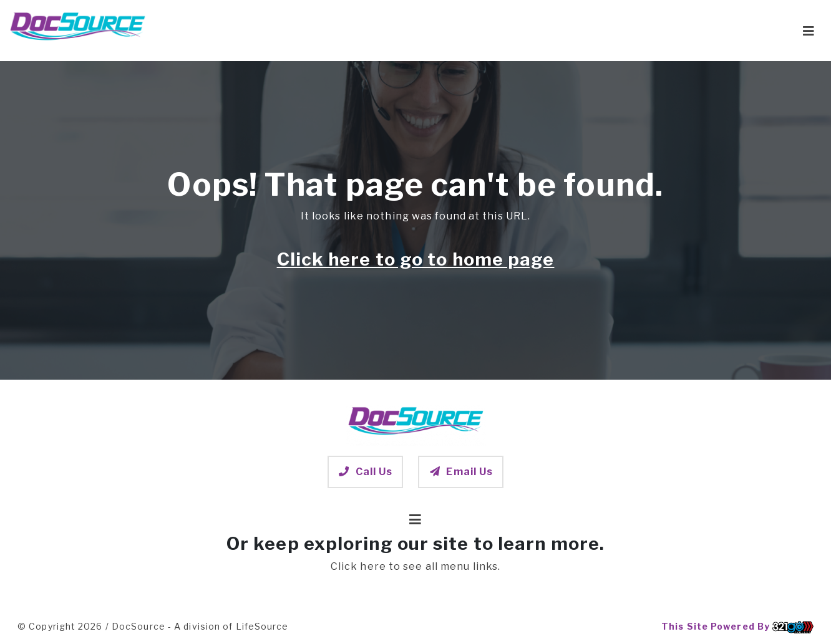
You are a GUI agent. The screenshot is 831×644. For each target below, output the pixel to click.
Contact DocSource (719, 30)
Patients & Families (481, 30)
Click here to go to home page (416, 259)
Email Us (461, 472)
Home (395, 30)
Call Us (366, 472)
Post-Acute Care (597, 30)
